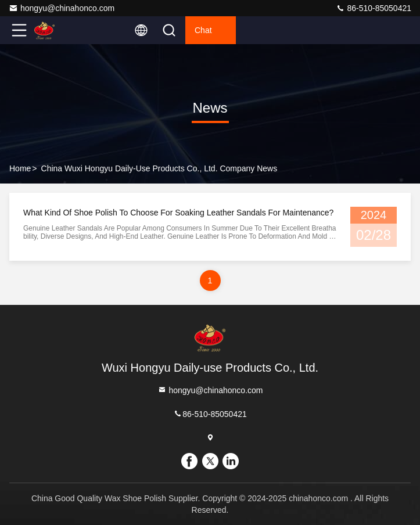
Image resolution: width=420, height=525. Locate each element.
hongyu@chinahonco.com (62, 8)
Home (20, 168)
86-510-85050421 (374, 8)
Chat (203, 30)
